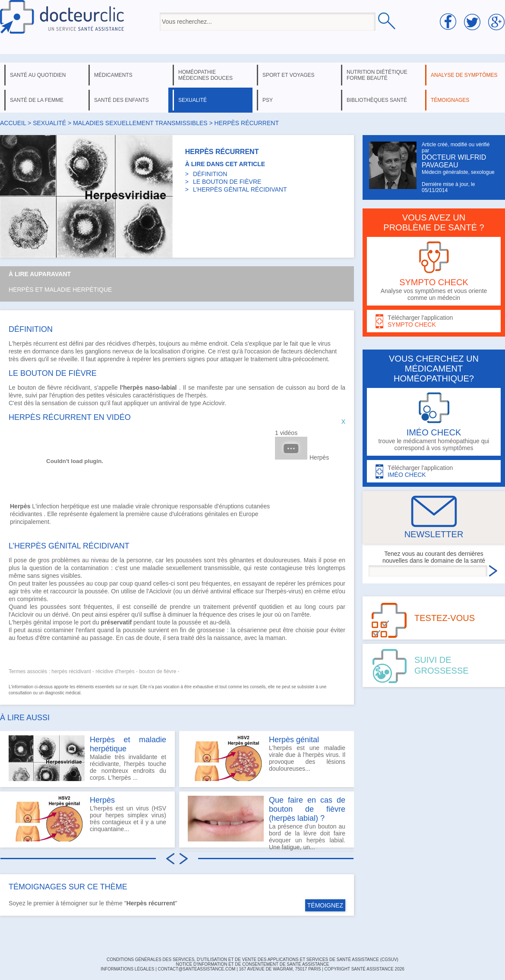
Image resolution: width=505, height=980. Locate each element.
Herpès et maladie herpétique (60, 290)
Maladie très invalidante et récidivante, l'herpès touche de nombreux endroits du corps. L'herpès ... (87, 758)
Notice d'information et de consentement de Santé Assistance (252, 964)
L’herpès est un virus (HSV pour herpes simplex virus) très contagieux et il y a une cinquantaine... (87, 819)
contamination (90, 568)
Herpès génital (294, 740)
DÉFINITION (210, 174)
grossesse (211, 630)
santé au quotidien (38, 75)
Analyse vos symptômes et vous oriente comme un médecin (434, 271)
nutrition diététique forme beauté (377, 75)
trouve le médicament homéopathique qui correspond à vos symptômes (434, 422)
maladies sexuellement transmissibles (140, 123)
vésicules (119, 395)
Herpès (319, 457)
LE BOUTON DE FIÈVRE (227, 182)
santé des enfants (122, 100)
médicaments (113, 75)
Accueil (13, 123)
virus (324, 343)
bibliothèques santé (377, 100)
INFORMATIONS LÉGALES (127, 969)
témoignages (450, 100)
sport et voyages (289, 75)
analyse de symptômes (464, 75)
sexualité (193, 100)
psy (268, 100)
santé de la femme (37, 100)
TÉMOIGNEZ (325, 905)
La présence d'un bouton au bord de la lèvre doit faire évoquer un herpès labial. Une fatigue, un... (267, 822)
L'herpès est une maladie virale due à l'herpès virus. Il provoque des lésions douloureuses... (267, 758)
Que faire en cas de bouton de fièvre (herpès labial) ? (307, 809)
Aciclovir (213, 403)
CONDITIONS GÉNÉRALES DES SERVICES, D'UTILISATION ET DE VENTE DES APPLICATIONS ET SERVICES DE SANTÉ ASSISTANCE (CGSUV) (252, 960)
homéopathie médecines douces (205, 75)
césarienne (252, 630)
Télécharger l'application (434, 321)
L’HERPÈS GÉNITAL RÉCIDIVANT (240, 189)
